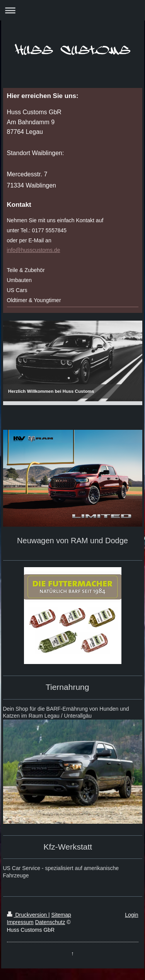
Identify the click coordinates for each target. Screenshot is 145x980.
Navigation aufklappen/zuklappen (72, 10)
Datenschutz (50, 922)
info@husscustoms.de (34, 250)
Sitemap (61, 915)
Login (131, 915)
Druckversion (28, 915)
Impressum (20, 922)
